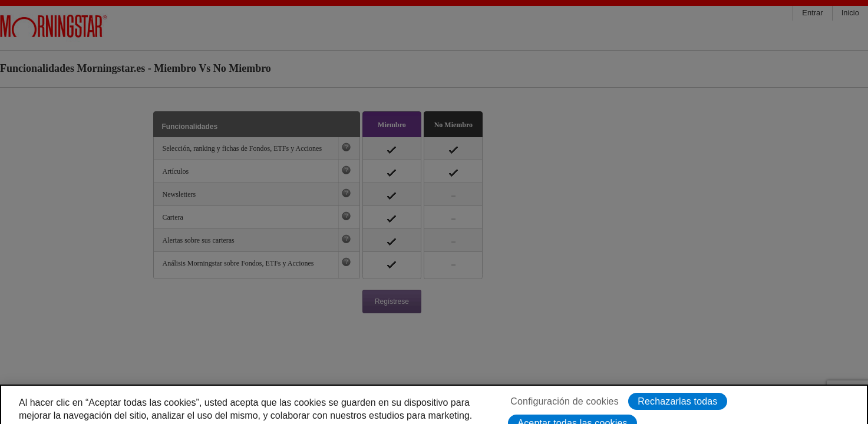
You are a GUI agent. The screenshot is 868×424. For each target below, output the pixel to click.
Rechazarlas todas (677, 413)
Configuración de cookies (565, 413)
